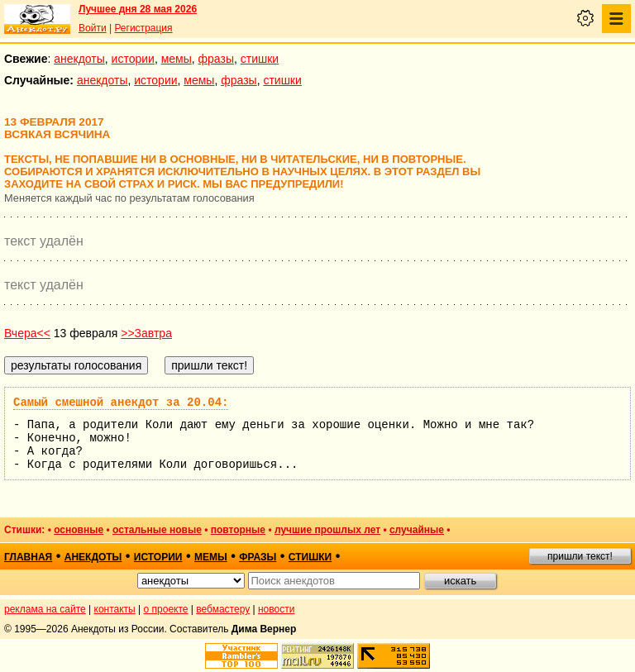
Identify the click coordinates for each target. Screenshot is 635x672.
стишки (260, 59)
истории (133, 59)
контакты (115, 609)
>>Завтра (146, 333)
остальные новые (157, 530)
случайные (417, 530)
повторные (238, 530)
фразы (216, 59)
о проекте (166, 609)
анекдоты (79, 59)
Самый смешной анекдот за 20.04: (121, 403)
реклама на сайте (45, 609)
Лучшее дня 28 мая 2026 (138, 9)
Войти (93, 28)
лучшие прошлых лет (327, 530)
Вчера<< (27, 333)
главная (28, 557)
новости (276, 609)
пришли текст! (580, 556)
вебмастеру (223, 609)
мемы (177, 59)
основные (79, 530)
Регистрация (143, 28)
